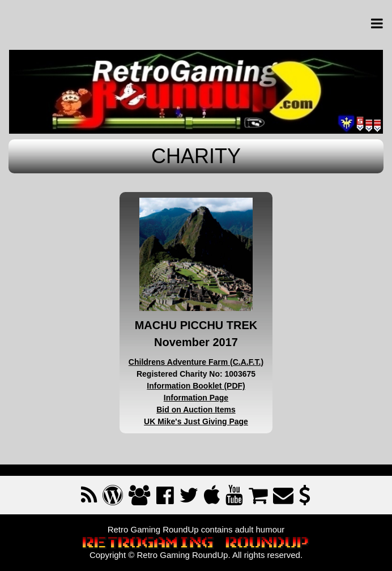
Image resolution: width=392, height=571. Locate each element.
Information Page (196, 398)
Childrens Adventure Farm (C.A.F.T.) (196, 362)
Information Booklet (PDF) (196, 386)
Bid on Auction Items (196, 410)
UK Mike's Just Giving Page (196, 421)
